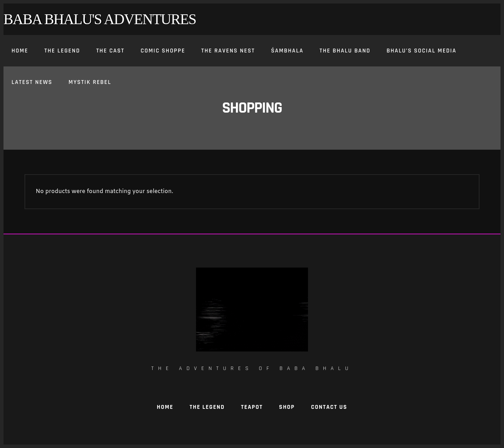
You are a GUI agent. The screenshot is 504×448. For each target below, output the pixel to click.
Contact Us (329, 407)
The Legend (207, 407)
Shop (287, 407)
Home (165, 407)
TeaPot (252, 407)
